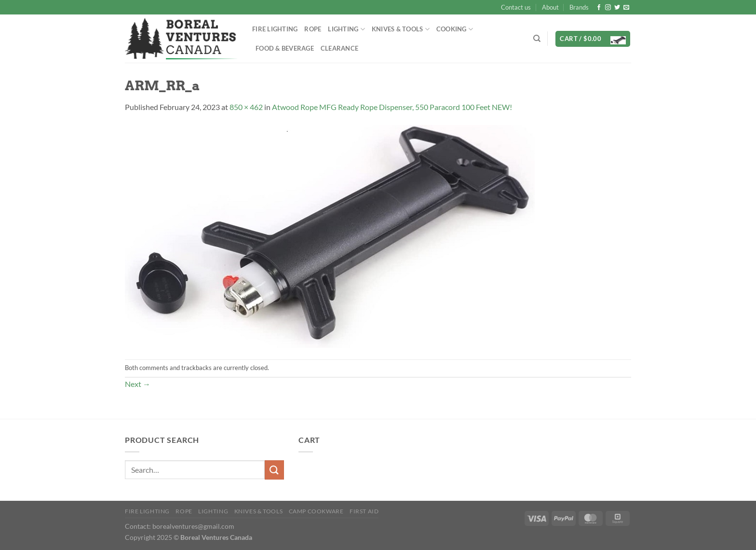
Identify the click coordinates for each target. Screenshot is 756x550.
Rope (313, 29)
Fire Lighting (275, 29)
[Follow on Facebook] (599, 8)
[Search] (537, 39)
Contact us (516, 7)
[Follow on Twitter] (617, 8)
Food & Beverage (285, 48)
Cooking (455, 29)
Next (138, 384)
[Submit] (274, 470)
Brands (579, 7)
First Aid (364, 511)
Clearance (339, 48)
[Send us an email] (626, 8)
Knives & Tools (401, 29)
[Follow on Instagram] (608, 8)
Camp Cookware (316, 511)
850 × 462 (246, 107)
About (550, 7)
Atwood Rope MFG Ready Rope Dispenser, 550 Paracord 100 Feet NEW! (392, 107)
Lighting (346, 29)
